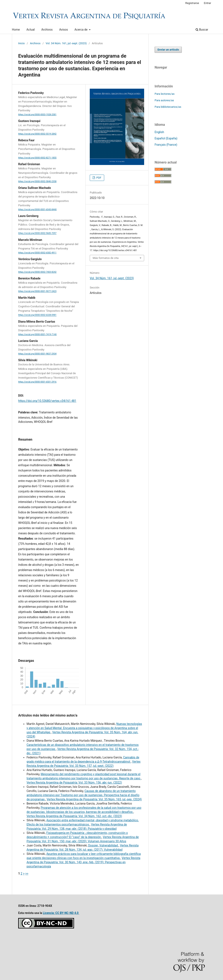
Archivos (47, 30)
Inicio (21, 43)
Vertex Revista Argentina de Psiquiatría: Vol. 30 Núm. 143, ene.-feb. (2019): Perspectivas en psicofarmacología (83, 862)
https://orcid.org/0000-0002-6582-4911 (37, 253)
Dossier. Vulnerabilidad (103, 845)
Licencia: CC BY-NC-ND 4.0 (61, 913)
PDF (98, 178)
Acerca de (81, 30)
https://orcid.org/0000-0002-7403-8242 (37, 272)
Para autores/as (164, 100)
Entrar (208, 3)
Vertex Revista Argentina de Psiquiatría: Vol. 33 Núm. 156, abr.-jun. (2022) (74, 783)
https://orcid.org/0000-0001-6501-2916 (37, 382)
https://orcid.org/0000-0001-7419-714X (37, 334)
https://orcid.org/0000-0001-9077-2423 (37, 291)
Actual (31, 30)
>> (27, 874)
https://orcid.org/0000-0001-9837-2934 (37, 354)
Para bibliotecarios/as (168, 107)
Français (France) (166, 145)
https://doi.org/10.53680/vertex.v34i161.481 (47, 401)
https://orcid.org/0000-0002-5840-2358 (37, 181)
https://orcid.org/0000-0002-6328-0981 (37, 315)
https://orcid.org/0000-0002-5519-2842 (37, 134)
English (159, 132)
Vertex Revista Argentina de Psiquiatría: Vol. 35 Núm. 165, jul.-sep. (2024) (94, 799)
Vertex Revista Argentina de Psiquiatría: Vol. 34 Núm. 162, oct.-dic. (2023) (74, 816)
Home (16, 30)
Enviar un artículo (168, 50)
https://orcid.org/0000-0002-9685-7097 (37, 233)
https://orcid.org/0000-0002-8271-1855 (37, 158)
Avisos (63, 30)
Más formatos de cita (106, 258)
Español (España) (166, 138)
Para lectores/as (165, 94)
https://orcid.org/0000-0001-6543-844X (37, 210)
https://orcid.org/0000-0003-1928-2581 (37, 115)
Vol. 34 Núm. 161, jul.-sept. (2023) (66, 43)
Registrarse (192, 3)
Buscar (202, 30)
